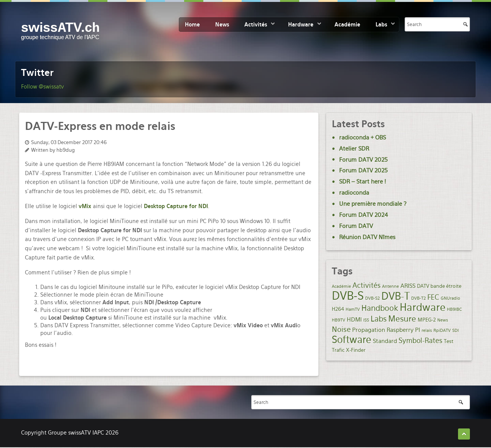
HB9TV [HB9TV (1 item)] (339, 320)
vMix (85, 206)
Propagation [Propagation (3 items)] (369, 330)
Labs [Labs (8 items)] (379, 319)
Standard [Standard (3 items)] (385, 341)
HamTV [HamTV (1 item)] (353, 309)
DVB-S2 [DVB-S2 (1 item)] (372, 298)
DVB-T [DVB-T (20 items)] (395, 296)
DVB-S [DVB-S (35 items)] (348, 296)
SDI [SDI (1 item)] (456, 331)
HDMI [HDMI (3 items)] (354, 320)
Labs (381, 25)
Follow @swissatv (43, 87)
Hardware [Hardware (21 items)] (423, 307)
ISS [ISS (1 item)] (366, 320)
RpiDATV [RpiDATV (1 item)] (442, 331)
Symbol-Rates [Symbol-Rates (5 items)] (420, 341)
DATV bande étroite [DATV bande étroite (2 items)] (439, 286)
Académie (347, 25)
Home (192, 25)
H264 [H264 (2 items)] (338, 309)
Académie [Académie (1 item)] (341, 286)
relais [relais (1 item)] (427, 331)
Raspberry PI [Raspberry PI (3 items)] (403, 330)
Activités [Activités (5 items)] (367, 285)
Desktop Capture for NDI (176, 206)
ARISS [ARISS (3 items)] (408, 286)
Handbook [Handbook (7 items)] (380, 308)
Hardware (301, 25)
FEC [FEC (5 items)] (433, 297)
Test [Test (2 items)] (449, 341)
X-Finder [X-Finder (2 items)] (356, 350)
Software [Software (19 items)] (352, 340)
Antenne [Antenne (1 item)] (390, 286)
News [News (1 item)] (443, 320)
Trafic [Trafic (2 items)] (338, 350)
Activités (256, 25)
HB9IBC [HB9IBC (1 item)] (454, 309)
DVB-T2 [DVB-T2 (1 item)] (419, 298)
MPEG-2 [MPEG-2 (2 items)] (427, 320)
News (222, 25)
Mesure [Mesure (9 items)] (402, 319)
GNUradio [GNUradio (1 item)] (450, 298)
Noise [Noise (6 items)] (341, 329)
